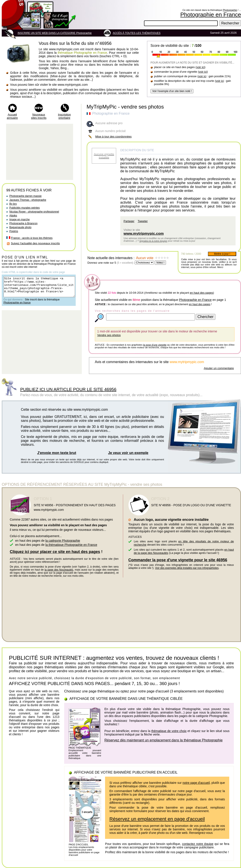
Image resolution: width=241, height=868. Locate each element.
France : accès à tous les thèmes (32, 238)
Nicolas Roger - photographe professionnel (34, 212)
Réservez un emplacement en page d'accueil (157, 819)
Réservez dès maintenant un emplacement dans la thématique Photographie (163, 740)
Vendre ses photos (109, 335)
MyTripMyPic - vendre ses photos (125, 107)
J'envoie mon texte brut (57, 453)
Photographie (230, 10)
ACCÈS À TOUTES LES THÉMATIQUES (137, 33)
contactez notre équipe (198, 844)
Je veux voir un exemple (128, 453)
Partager (129, 221)
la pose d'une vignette (155, 345)
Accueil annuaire (12, 116)
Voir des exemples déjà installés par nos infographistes (187, 568)
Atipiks (13, 216)
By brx (13, 204)
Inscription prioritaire (64, 116)
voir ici (200, 67)
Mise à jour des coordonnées (113, 137)
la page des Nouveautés (59, 570)
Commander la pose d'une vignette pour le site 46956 (178, 560)
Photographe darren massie (25, 196)
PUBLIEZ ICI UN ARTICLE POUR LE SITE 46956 (68, 389)
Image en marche (19, 220)
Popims (14, 231)
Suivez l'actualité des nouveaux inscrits (35, 243)
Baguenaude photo (20, 227)
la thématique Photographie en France (71, 545)
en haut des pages (201, 293)
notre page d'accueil (196, 783)
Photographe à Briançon (23, 223)
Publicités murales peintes (24, 208)
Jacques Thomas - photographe (28, 200)
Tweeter (143, 221)
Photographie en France (211, 15)
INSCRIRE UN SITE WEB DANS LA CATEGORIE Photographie (55, 33)
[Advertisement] (40, 152)
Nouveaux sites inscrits (39, 116)
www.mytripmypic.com (144, 234)
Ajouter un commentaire (219, 368)
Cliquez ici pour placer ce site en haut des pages (55, 552)
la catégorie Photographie (63, 541)
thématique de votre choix (169, 731)
